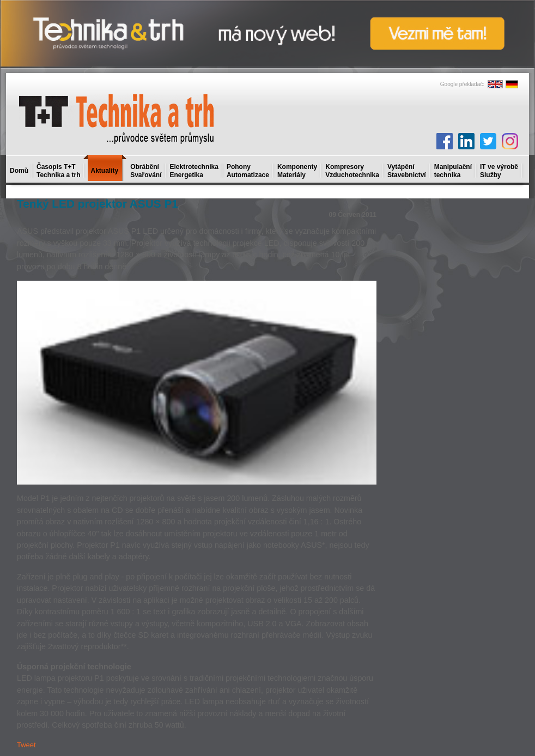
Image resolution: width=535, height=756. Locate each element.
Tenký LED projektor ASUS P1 (98, 204)
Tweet (26, 745)
